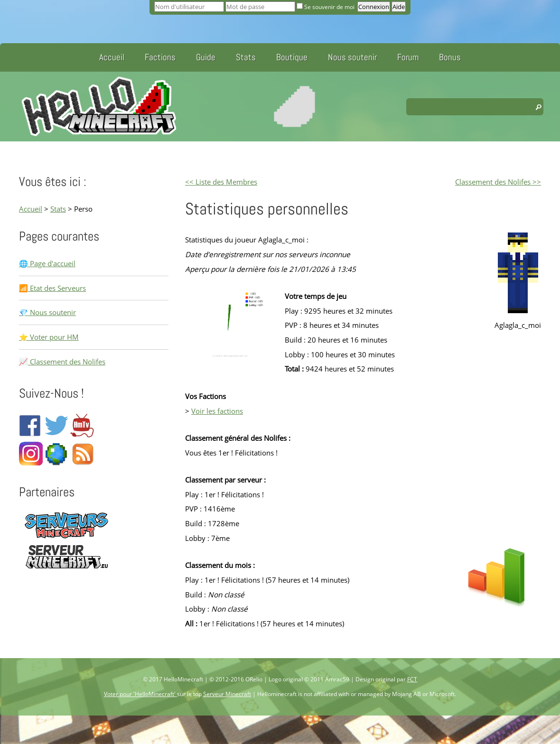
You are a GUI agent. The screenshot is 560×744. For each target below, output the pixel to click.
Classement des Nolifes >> (498, 182)
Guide (206, 57)
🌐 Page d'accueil (47, 263)
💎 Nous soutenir (47, 312)
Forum (408, 57)
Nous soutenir (352, 57)
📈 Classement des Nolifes (62, 362)
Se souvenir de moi (326, 7)
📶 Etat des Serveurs (52, 288)
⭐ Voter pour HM (49, 337)
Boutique (292, 57)
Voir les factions (217, 411)
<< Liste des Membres (221, 182)
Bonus (450, 57)
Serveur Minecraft (227, 694)
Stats (246, 57)
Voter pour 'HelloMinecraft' (140, 694)
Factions (160, 57)
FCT (412, 679)
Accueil (112, 57)
